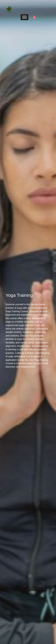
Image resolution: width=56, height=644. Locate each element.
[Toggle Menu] (24, 17)
